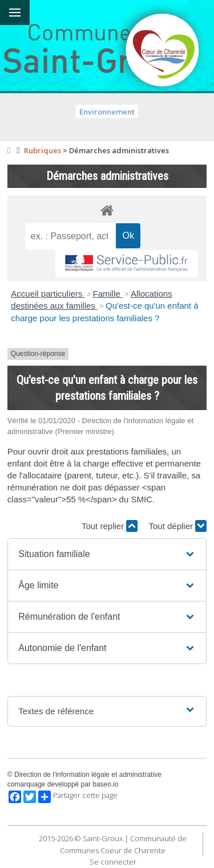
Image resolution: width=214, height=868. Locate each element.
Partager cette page (78, 797)
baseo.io (105, 784)
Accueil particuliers (48, 294)
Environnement (107, 112)
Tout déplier (177, 526)
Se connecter (113, 862)
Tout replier (110, 526)
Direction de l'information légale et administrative (88, 775)
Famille (108, 294)
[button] (107, 554)
